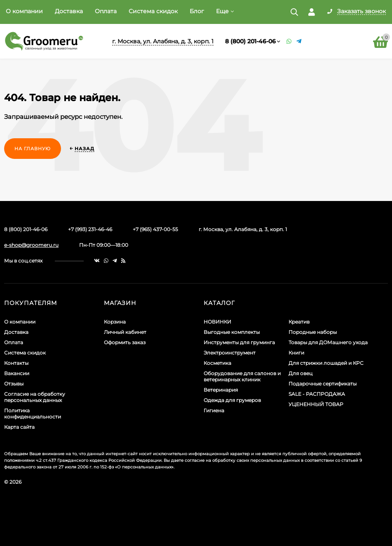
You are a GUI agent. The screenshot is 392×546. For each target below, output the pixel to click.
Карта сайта (19, 427)
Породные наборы (313, 332)
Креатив (299, 322)
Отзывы (14, 384)
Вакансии (17, 373)
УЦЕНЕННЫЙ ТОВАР (316, 404)
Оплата (106, 11)
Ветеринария (221, 390)
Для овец (300, 373)
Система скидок (153, 11)
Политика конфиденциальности (33, 414)
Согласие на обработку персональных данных (35, 397)
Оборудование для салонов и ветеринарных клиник (242, 376)
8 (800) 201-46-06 (250, 41)
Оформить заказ (125, 342)
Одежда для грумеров (232, 400)
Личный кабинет (125, 332)
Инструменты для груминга (239, 342)
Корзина (115, 322)
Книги (296, 353)
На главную (33, 149)
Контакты (16, 363)
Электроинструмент (230, 353)
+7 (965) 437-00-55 (155, 229)
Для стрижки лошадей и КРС (326, 363)
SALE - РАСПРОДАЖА (317, 394)
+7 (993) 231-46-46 (90, 229)
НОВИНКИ (217, 322)
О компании (24, 11)
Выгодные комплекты (232, 332)
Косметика (217, 363)
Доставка (69, 11)
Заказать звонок (361, 12)
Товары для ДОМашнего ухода (328, 342)
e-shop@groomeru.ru (31, 245)
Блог (197, 11)
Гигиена (214, 410)
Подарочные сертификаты (323, 384)
